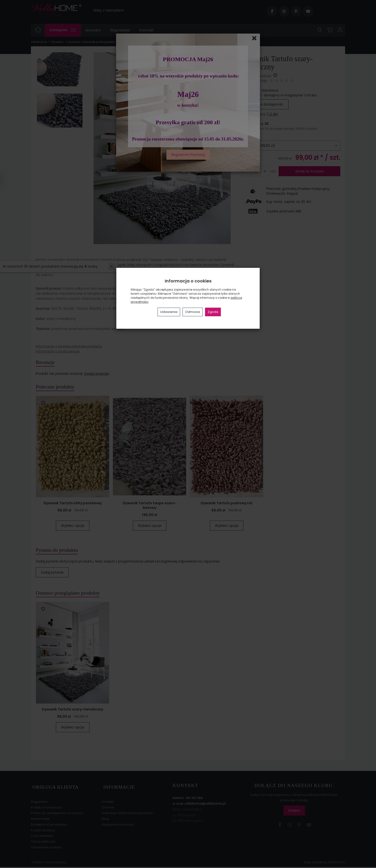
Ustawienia (169, 312)
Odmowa (193, 312)
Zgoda (213, 312)
